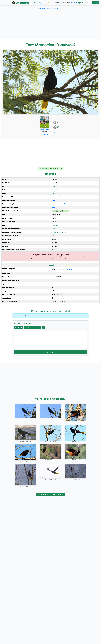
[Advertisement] (50, 26)
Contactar (44, 135)
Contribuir (73, 3)
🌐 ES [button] (41, 3)
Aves (53, 186)
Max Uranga (44, 130)
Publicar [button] (57, 3)
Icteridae (54, 193)
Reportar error (56, 132)
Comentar (50, 352)
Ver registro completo (66, 269)
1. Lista (34, 327)
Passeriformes (56, 190)
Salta (53, 229)
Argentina (55, 225)
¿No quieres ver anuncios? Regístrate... (50, 9)
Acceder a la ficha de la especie (50, 168)
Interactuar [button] (66, 3)
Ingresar (81, 3)
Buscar (95, 3)
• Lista (27, 327)
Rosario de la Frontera (59, 232)
